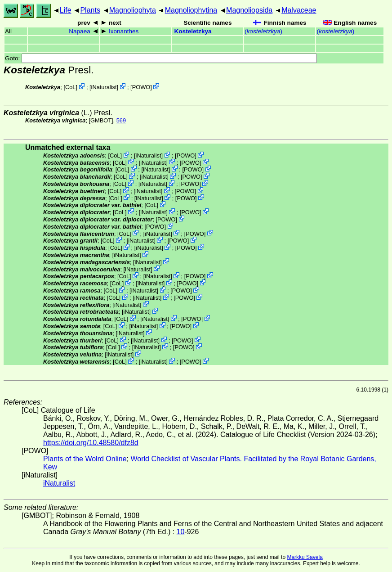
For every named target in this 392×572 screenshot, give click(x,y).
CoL (70, 87)
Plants (90, 10)
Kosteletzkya (193, 31)
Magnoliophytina (191, 10)
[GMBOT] (101, 120)
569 (121, 120)
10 (181, 532)
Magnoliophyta (133, 10)
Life (66, 10)
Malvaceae (299, 10)
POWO (141, 87)
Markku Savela (305, 557)
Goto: (161, 58)
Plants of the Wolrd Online (85, 459)
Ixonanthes (124, 31)
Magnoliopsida (249, 10)
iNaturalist (104, 87)
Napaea (80, 31)
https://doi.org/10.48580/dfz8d (91, 443)
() (263, 31)
